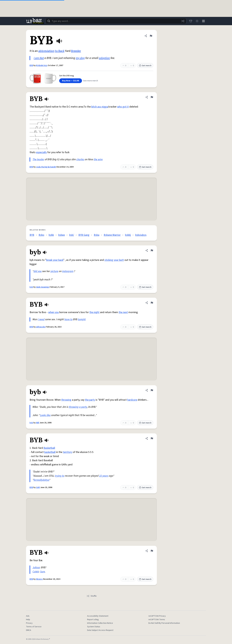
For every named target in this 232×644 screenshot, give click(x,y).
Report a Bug (93, 620)
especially (41, 152)
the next (123, 312)
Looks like (45, 415)
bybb (51, 235)
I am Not (39, 58)
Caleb (36, 572)
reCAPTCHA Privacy (157, 616)
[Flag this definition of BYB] (151, 36)
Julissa (36, 567)
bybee (62, 235)
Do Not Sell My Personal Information (164, 623)
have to (68, 319)
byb (31, 287)
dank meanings (43, 287)
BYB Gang (84, 235)
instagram (68, 271)
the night (94, 312)
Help (28, 620)
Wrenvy (39, 579)
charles (80, 159)
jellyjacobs (41, 327)
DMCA (29, 630)
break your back (55, 260)
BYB (31, 65)
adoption (104, 58)
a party (83, 407)
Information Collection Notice (100, 623)
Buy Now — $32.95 (71, 81)
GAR (38, 487)
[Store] (190, 21)
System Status (94, 627)
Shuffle (92, 596)
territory (68, 452)
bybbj (128, 235)
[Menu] (203, 21)
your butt (119, 260)
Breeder (76, 51)
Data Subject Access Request (100, 630)
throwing (66, 400)
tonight (82, 319)
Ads (28, 616)
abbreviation (46, 51)
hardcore (132, 400)
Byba (97, 235)
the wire (98, 159)
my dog (80, 58)
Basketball (49, 448)
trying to (60, 476)
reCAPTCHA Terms (157, 620)
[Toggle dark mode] (197, 21)
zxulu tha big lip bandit (46, 167)
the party (90, 400)
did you (38, 271)
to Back (60, 51)
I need (41, 319)
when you (53, 312)
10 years (104, 476)
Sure (43, 572)
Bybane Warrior (112, 235)
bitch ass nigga (100, 107)
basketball (50, 452)
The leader (38, 159)
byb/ (72, 235)
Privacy (29, 623)
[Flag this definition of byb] (152, 250)
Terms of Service (34, 627)
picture (54, 271)
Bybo (41, 235)
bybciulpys (141, 235)
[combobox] (116, 21)
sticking (109, 260)
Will (38, 423)
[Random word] (182, 21)
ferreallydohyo (41, 480)
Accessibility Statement (98, 616)
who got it (123, 107)
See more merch (91, 81)
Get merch (145, 66)
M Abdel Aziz (42, 65)
